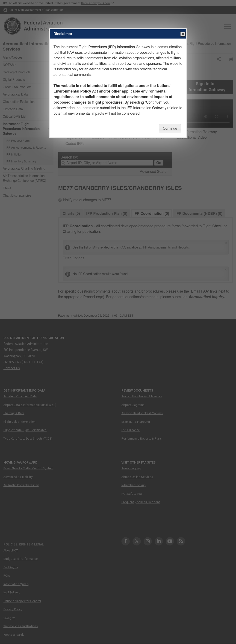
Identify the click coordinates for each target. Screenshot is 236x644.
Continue (170, 129)
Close (183, 34)
